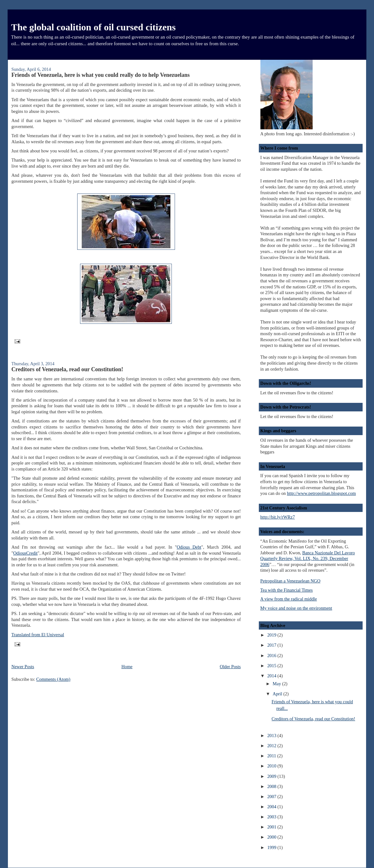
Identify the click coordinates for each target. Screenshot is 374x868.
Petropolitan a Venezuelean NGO (290, 581)
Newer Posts (23, 667)
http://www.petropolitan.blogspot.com (321, 493)
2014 (272, 676)
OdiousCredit (25, 553)
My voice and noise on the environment (296, 608)
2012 (272, 746)
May (277, 684)
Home (127, 667)
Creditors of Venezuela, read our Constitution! (67, 369)
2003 (272, 817)
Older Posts (230, 667)
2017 (272, 645)
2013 (272, 736)
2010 (272, 766)
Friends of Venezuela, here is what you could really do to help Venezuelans (100, 75)
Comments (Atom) (53, 679)
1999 (272, 847)
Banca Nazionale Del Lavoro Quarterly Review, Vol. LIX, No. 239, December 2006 (308, 559)
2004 (272, 807)
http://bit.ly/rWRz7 (278, 517)
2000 (272, 837)
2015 (272, 666)
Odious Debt (189, 547)
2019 (272, 635)
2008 (272, 786)
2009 (272, 776)
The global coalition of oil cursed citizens (93, 27)
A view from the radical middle (289, 599)
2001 (272, 827)
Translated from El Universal (38, 635)
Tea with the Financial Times (287, 590)
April (278, 694)
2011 (272, 756)
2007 (272, 797)
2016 (272, 656)
